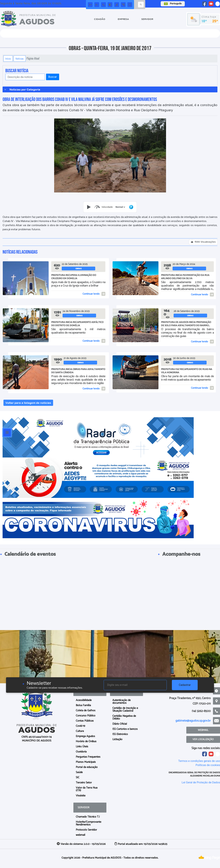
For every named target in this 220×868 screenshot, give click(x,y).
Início (8, 59)
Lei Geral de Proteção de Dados (201, 782)
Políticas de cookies (208, 765)
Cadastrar (185, 685)
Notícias (20, 59)
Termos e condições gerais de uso (199, 761)
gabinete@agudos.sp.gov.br (193, 721)
